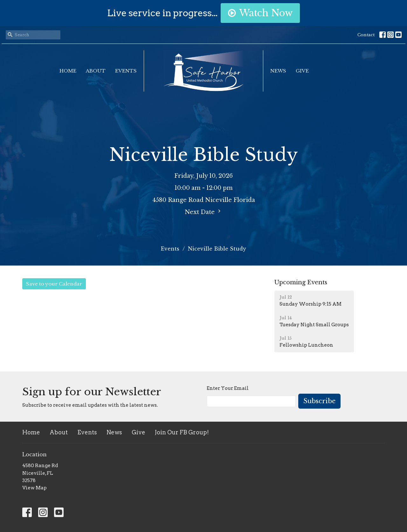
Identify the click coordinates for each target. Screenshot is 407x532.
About (96, 71)
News (278, 71)
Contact (366, 35)
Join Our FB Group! (182, 432)
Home (68, 71)
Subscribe (319, 401)
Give (302, 71)
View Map (34, 488)
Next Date (203, 212)
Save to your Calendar (54, 284)
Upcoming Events (301, 282)
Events (126, 71)
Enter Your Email (228, 388)
